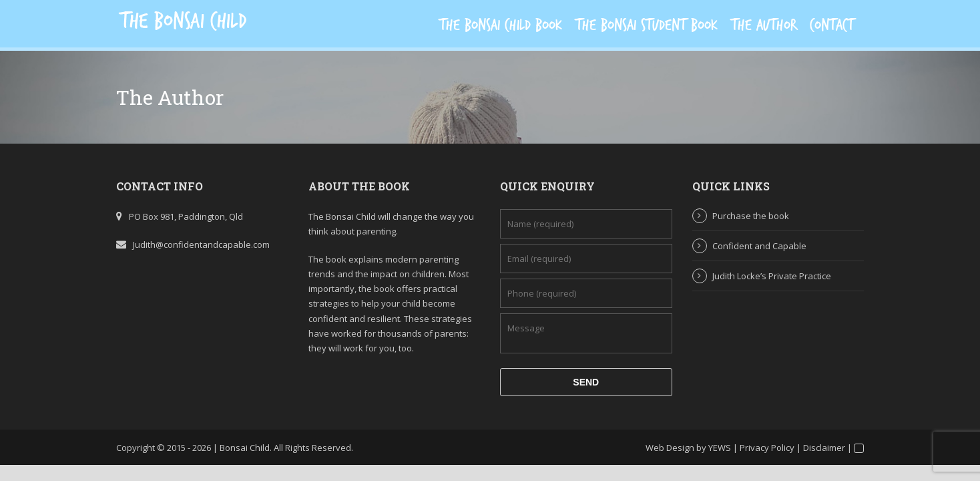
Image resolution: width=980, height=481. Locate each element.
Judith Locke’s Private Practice (772, 276)
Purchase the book (751, 216)
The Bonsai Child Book (501, 25)
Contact (832, 25)
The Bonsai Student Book (647, 25)
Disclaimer (824, 448)
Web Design (670, 448)
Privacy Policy (767, 448)
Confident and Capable (759, 246)
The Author (764, 25)
